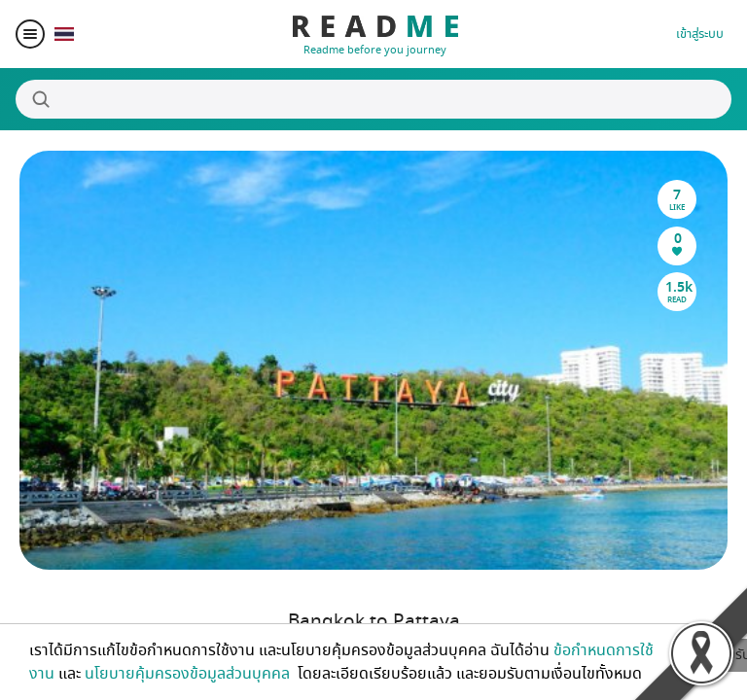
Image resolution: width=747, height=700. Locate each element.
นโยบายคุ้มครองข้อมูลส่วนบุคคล (189, 674)
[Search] (373, 99)
